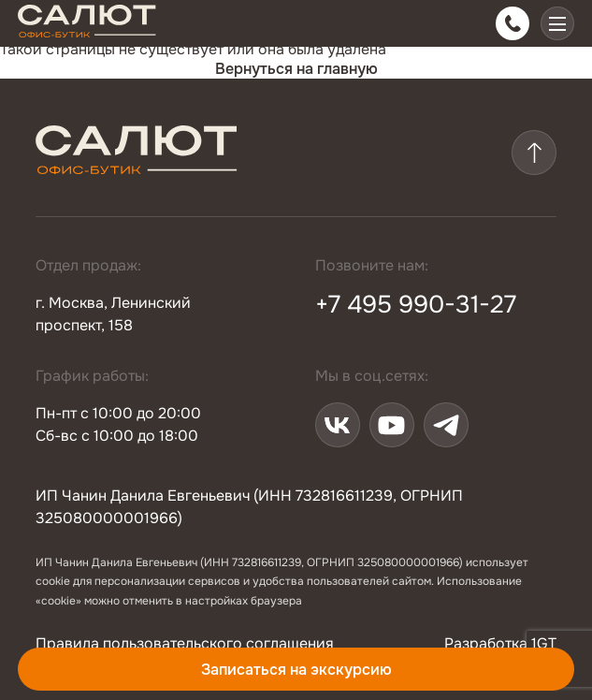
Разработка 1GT (500, 643)
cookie (53, 581)
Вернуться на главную (296, 69)
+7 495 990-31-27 (416, 305)
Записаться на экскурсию (296, 670)
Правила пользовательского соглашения (185, 643)
